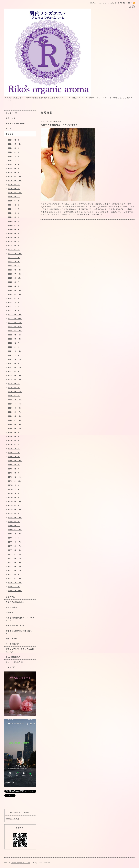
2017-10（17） (15, 542)
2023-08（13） (15, 270)
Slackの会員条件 (13, 657)
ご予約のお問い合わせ (15, 602)
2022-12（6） (14, 302)
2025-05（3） (14, 185)
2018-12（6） (14, 485)
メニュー (10, 129)
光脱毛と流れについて (15, 626)
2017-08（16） (15, 550)
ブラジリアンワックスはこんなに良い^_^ (20, 650)
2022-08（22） (15, 319)
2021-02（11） (15, 392)
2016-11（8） (14, 587)
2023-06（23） (15, 278)
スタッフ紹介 (11, 607)
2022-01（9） (14, 347)
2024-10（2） (14, 213)
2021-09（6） (14, 363)
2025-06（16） (15, 181)
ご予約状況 (10, 597)
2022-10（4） (14, 311)
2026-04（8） (14, 140)
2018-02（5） (14, 526)
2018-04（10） (15, 518)
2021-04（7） (14, 384)
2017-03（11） (15, 570)
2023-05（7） (14, 282)
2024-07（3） (14, 225)
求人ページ (10, 118)
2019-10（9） (14, 457)
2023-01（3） (14, 298)
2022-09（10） (15, 315)
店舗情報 (10, 613)
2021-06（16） (15, 375)
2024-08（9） (14, 221)
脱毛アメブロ (11, 639)
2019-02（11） (15, 477)
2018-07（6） (14, 505)
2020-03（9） (14, 436)
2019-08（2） (14, 465)
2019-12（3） (14, 449)
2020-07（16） (15, 420)
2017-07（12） (15, 554)
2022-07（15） (15, 323)
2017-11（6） (14, 538)
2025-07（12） (15, 177)
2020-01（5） (14, 445)
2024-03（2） (14, 241)
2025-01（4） (14, 201)
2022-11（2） (14, 306)
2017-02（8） (14, 574)
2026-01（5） (14, 152)
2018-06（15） (15, 509)
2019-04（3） (14, 469)
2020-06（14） (15, 424)
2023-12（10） (15, 254)
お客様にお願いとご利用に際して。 (19, 632)
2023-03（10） (15, 290)
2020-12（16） (15, 400)
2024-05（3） (14, 233)
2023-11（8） (14, 258)
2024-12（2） (14, 205)
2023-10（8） (14, 262)
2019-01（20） (15, 481)
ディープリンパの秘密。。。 (18, 123)
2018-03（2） (14, 522)
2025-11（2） (14, 160)
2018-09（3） (14, 497)
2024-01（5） (14, 250)
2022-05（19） (15, 331)
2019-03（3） (14, 473)
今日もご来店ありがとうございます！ (59, 125)
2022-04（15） (15, 335)
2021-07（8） (14, 371)
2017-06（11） (15, 558)
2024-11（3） (14, 209)
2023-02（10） (15, 294)
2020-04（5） (14, 432)
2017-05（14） (15, 562)
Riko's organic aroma (21, 863)
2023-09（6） (14, 266)
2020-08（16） (15, 416)
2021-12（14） (15, 351)
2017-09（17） (15, 546)
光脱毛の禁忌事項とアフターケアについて (20, 619)
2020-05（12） (15, 428)
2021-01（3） (14, 396)
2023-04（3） (14, 286)
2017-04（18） (15, 566)
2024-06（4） (14, 229)
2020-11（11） (15, 404)
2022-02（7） (14, 343)
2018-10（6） (14, 493)
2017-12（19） (15, 534)
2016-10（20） (15, 591)
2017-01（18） (15, 579)
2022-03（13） (15, 339)
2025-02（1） (14, 197)
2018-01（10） (15, 530)
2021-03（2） (14, 388)
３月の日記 (10, 667)
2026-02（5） (14, 148)
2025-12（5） (14, 156)
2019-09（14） (15, 461)
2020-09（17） (15, 412)
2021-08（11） (15, 367)
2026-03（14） (15, 144)
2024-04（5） (14, 237)
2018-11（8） (14, 489)
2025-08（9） (14, 172)
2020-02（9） (14, 440)
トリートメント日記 (14, 662)
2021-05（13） (15, 380)
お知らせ (10, 134)
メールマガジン (12, 644)
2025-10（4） (14, 164)
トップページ (11, 113)
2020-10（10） (15, 408)
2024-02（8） (14, 246)
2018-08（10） (15, 501)
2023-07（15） (15, 274)
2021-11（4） (14, 355)
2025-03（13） (15, 193)
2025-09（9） (14, 168)
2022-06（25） (15, 327)
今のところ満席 (13, 819)
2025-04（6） (14, 189)
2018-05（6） (14, 514)
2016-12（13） (15, 583)
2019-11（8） (14, 453)
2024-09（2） (14, 217)
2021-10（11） (15, 359)
